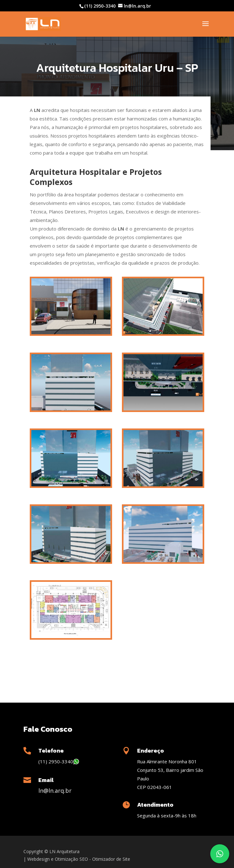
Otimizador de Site (111, 859)
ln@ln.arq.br (55, 791)
